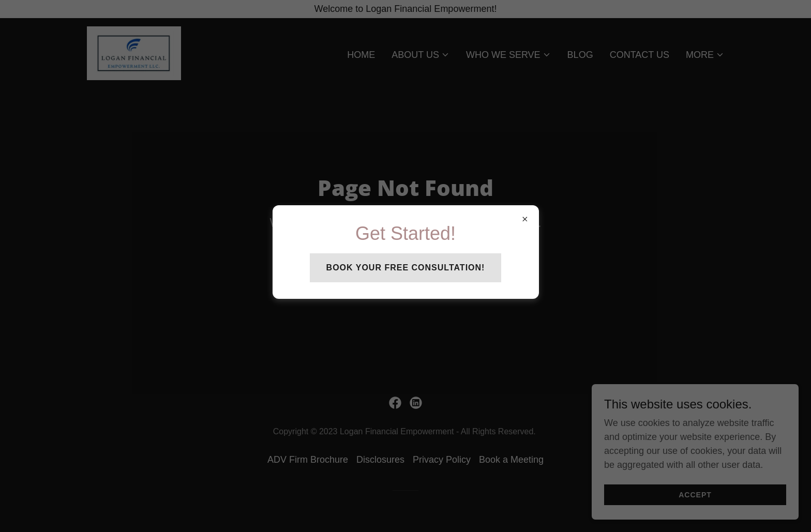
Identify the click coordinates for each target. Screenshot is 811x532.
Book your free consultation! (406, 268)
